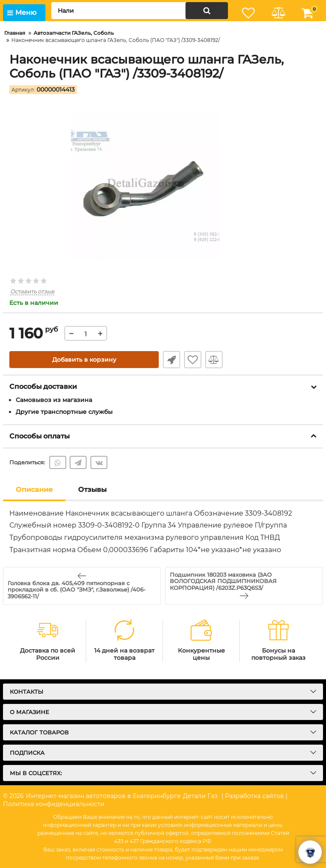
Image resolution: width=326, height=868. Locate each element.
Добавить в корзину (84, 360)
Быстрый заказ (171, 360)
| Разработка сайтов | (254, 796)
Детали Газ (200, 796)
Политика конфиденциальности (54, 804)
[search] (140, 11)
